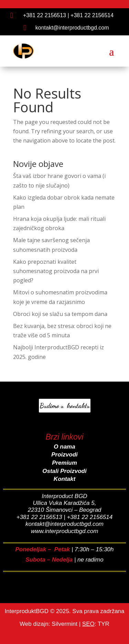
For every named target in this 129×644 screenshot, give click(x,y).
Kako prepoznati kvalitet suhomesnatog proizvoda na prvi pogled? (56, 271)
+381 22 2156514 (92, 15)
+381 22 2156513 (45, 15)
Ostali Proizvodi (64, 471)
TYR (104, 624)
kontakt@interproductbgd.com (72, 28)
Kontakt (64, 479)
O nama (64, 447)
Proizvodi (64, 455)
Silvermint (64, 624)
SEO (88, 624)
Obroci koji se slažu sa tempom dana (60, 314)
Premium (64, 463)
